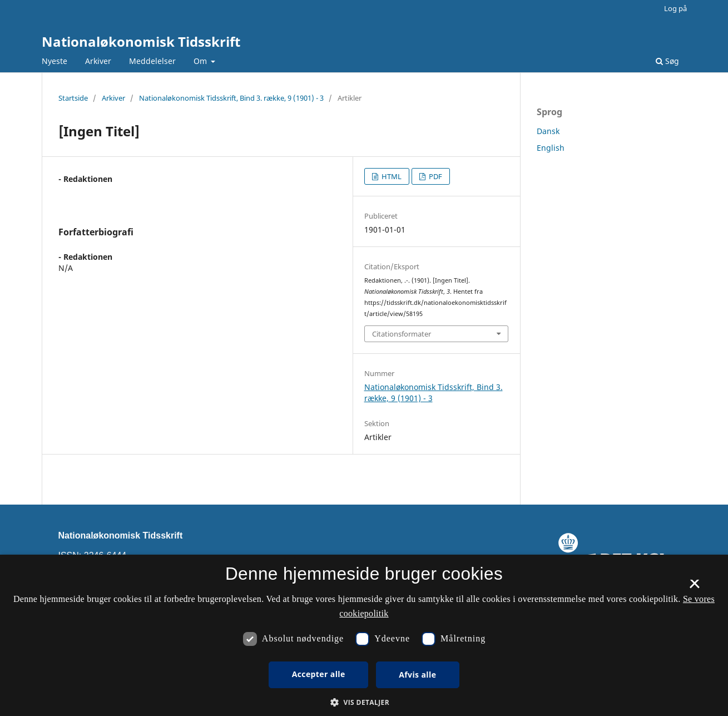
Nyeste (55, 61)
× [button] (694, 587)
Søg (667, 61)
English (551, 148)
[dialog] (364, 635)
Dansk (548, 131)
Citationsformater (402, 334)
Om (201, 61)
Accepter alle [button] (319, 674)
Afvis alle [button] (417, 675)
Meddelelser (152, 61)
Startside (73, 98)
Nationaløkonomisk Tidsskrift (141, 41)
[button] (364, 702)
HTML (391, 176)
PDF (435, 176)
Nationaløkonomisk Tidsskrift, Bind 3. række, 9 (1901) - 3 (231, 98)
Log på (675, 8)
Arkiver (98, 61)
